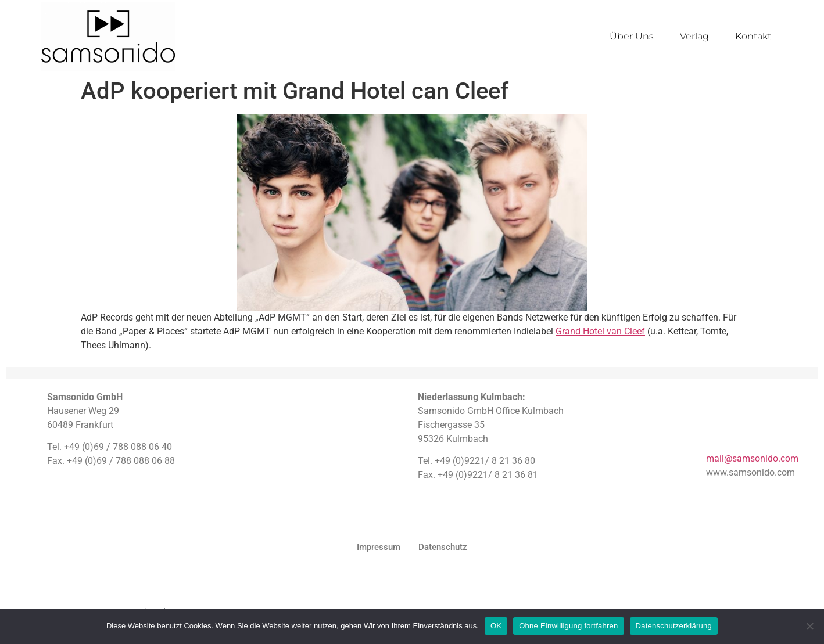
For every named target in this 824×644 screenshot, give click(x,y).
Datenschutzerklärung (674, 626)
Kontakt (753, 36)
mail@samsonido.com (752, 458)
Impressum (379, 547)
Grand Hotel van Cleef (600, 331)
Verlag (694, 36)
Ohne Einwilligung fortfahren (568, 626)
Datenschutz (443, 547)
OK (496, 626)
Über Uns (632, 36)
